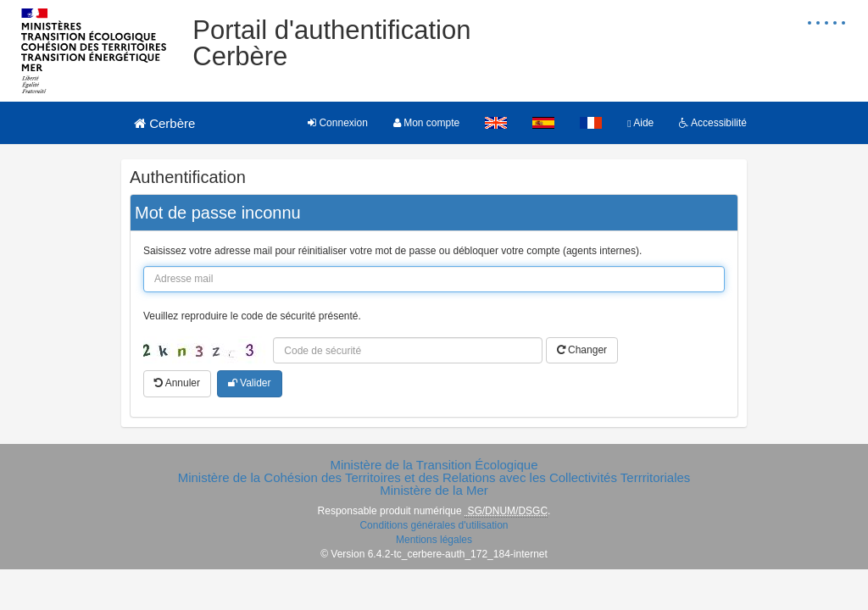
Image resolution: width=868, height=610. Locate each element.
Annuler (177, 383)
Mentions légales (434, 540)
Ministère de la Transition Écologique (434, 465)
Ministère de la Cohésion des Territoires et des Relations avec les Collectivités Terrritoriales (434, 477)
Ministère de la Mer (434, 490)
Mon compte (426, 123)
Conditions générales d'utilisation (434, 525)
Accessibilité (713, 123)
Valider (250, 383)
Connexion (338, 123)
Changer (582, 350)
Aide (640, 123)
